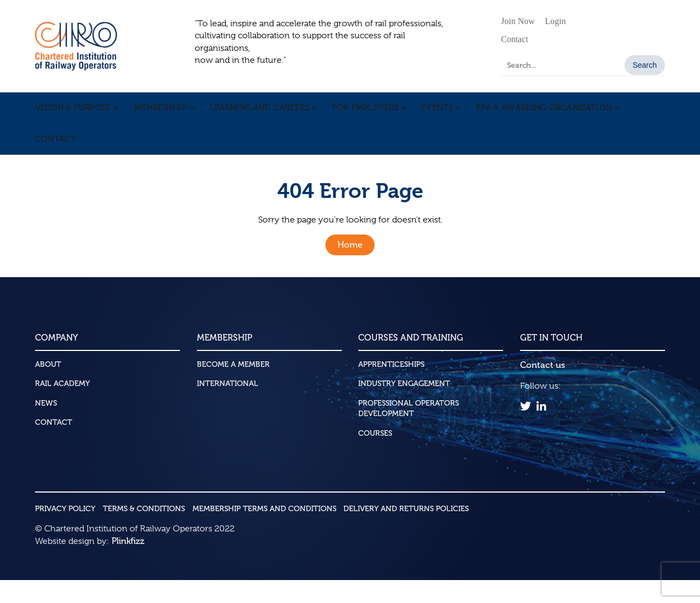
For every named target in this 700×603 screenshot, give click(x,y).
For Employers (360, 114)
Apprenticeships (391, 387)
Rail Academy (62, 407)
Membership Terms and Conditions (264, 532)
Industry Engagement (404, 407)
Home (350, 268)
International (227, 407)
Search (645, 65)
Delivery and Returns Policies (406, 532)
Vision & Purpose (72, 114)
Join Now (518, 21)
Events (431, 114)
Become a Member (233, 387)
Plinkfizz (128, 564)
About (48, 387)
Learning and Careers (256, 114)
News (46, 426)
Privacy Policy (65, 532)
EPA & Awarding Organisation (536, 114)
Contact (515, 39)
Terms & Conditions (144, 532)
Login (556, 21)
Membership (158, 114)
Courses (375, 456)
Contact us (542, 388)
